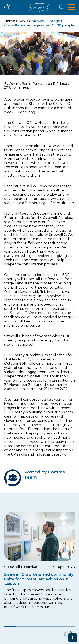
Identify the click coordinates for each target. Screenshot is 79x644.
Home (10, 21)
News (23, 21)
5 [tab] (57, 626)
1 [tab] (10, 626)
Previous (64, 634)
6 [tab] (69, 626)
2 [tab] (22, 626)
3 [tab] (34, 626)
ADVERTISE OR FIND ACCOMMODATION (8, 8)
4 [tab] (45, 626)
